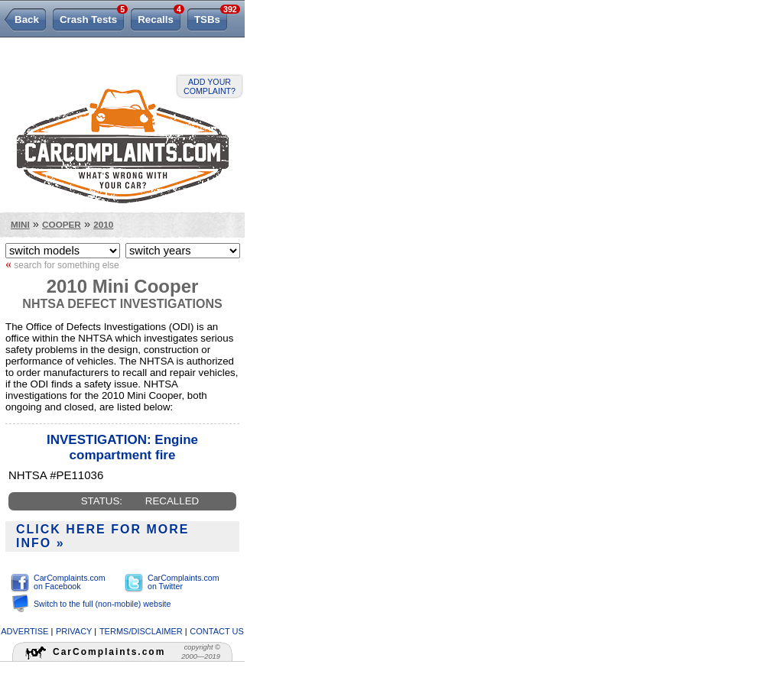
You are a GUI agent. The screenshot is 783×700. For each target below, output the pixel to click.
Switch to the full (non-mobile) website (102, 604)
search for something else (62, 264)
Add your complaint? (210, 86)
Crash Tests (92, 17)
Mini (20, 224)
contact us (217, 631)
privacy (74, 631)
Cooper (62, 224)
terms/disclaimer (141, 631)
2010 (103, 224)
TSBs (211, 17)
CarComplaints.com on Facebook (70, 582)
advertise (24, 631)
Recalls (159, 17)
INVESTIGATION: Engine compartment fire (122, 447)
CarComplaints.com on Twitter (184, 582)
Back (27, 19)
